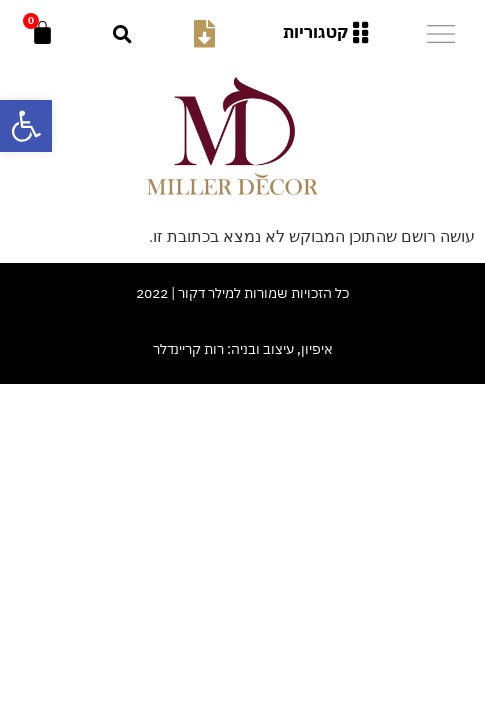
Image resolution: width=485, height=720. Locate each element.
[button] (122, 33)
